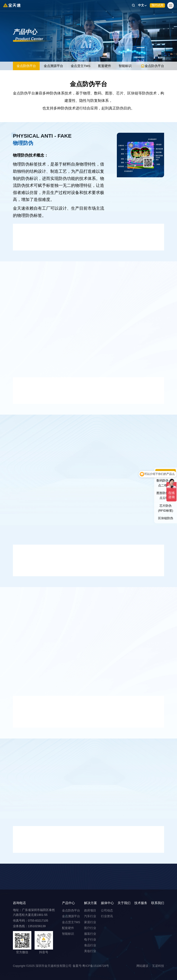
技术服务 (141, 903)
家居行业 (90, 922)
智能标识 (126, 66)
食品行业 (90, 945)
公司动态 (107, 911)
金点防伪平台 (26, 66)
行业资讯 (107, 916)
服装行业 (90, 934)
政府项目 (90, 911)
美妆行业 (90, 951)
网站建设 (142, 966)
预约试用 (157, 5)
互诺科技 (158, 966)
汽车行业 (90, 916)
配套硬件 (105, 66)
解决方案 (91, 903)
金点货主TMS (81, 66)
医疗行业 (90, 928)
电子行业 (90, 940)
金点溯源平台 (53, 66)
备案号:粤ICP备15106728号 (91, 966)
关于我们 (124, 903)
